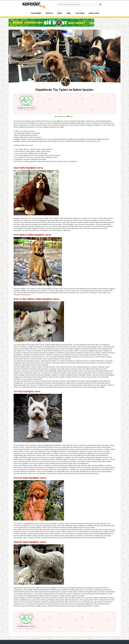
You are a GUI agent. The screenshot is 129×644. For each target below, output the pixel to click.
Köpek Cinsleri (94, 13)
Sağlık (69, 13)
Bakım (60, 13)
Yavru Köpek (80, 13)
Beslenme (49, 13)
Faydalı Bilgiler (36, 13)
